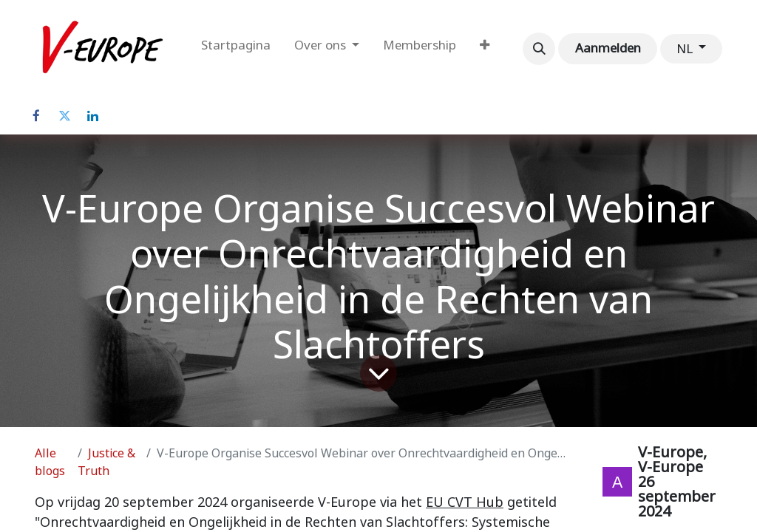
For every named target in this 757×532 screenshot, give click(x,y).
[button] (539, 49)
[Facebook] (36, 116)
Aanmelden (608, 48)
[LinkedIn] (92, 116)
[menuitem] (236, 49)
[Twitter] (64, 116)
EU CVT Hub (465, 502)
